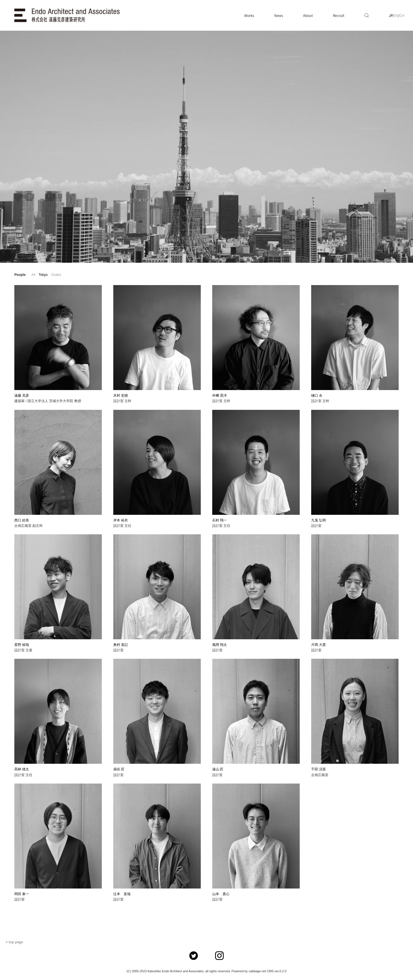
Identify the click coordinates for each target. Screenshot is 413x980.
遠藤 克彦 (22, 395)
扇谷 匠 (119, 769)
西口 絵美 (22, 520)
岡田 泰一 (22, 894)
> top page (14, 942)
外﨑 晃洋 (220, 395)
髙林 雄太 (22, 769)
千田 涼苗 (318, 769)
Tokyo (43, 275)
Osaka (56, 275)
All (33, 275)
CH (402, 15)
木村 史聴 (121, 395)
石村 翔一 (220, 520)
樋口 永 (317, 395)
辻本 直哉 (122, 894)
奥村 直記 (121, 645)
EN (396, 15)
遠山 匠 (218, 769)
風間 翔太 (220, 645)
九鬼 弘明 (318, 520)
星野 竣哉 (22, 645)
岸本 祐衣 (121, 520)
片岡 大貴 (318, 645)
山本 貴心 (221, 894)
